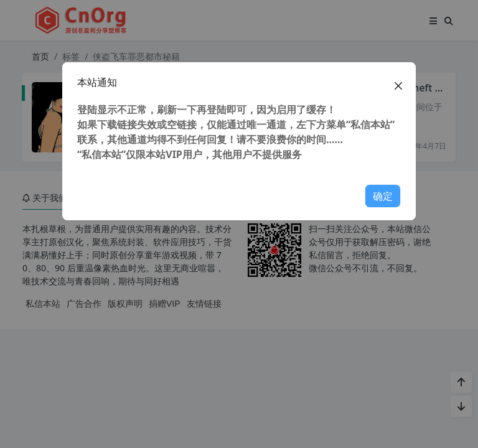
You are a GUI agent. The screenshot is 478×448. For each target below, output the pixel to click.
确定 (383, 196)
